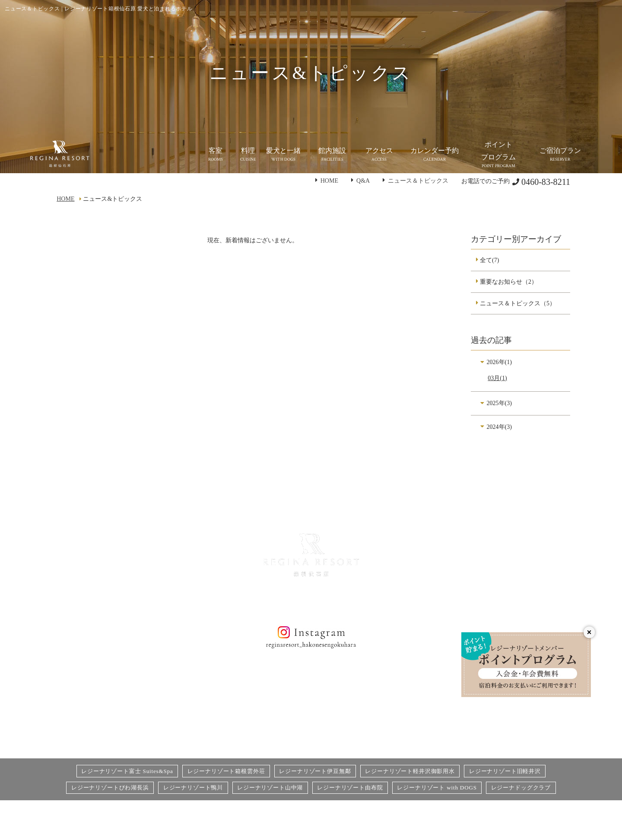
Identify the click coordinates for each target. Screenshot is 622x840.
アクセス (239, 692)
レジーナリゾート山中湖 (270, 788)
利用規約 (425, 720)
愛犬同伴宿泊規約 (437, 734)
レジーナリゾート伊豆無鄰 (315, 771)
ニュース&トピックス (256, 706)
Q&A (363, 181)
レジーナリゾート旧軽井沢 (505, 771)
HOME (329, 181)
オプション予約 (341, 706)
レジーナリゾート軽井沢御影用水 (410, 771)
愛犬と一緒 (149, 720)
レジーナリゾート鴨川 (193, 788)
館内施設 (239, 678)
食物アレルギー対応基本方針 (452, 692)
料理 (140, 706)
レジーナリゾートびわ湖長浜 (110, 788)
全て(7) (489, 260)
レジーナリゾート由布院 (350, 788)
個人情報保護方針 (344, 678)
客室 (140, 692)
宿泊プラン (428, 678)
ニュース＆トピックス (418, 181)
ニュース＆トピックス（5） (518, 303)
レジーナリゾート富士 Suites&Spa (127, 771)
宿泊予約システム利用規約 (356, 734)
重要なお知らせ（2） (509, 282)
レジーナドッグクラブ (521, 788)
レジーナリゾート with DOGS (437, 788)
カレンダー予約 (341, 720)
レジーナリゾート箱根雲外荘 (226, 771)
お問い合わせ (338, 692)
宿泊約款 (425, 706)
